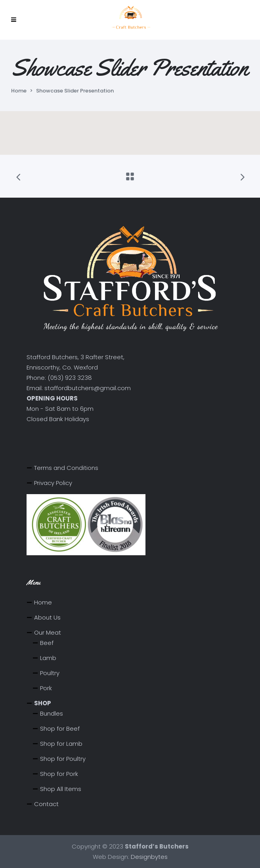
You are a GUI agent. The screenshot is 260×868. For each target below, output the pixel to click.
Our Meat (48, 632)
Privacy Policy (53, 483)
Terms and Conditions (66, 468)
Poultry (50, 673)
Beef (47, 643)
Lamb (48, 658)
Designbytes (149, 857)
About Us (47, 617)
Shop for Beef (60, 728)
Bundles (52, 713)
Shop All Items (61, 789)
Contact (46, 804)
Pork (46, 688)
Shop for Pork (59, 774)
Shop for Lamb (61, 744)
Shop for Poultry (63, 759)
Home (19, 91)
